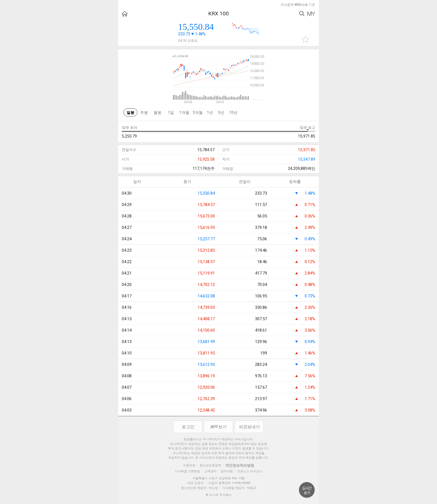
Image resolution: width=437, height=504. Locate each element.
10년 (233, 112)
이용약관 (189, 465)
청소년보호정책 (210, 465)
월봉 (157, 112)
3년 (221, 112)
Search (302, 14)
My (311, 14)
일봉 (130, 112)
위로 (307, 490)
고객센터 (210, 471)
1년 (210, 112)
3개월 (198, 112)
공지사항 (227, 471)
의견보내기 (249, 427)
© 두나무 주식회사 (219, 495)
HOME (125, 14)
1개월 (184, 112)
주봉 (144, 112)
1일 (171, 112)
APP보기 (219, 427)
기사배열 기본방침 (187, 471)
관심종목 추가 (305, 39)
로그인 (188, 427)
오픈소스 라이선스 (250, 471)
